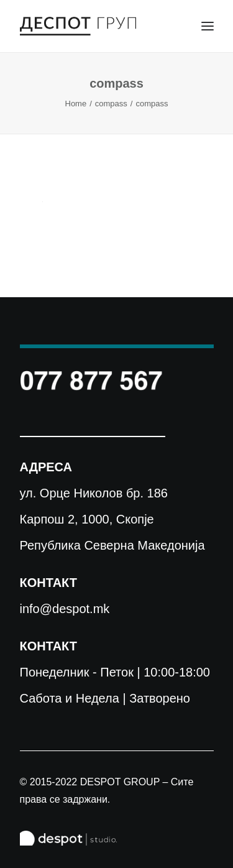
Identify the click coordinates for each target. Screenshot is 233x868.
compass (111, 104)
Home (76, 104)
